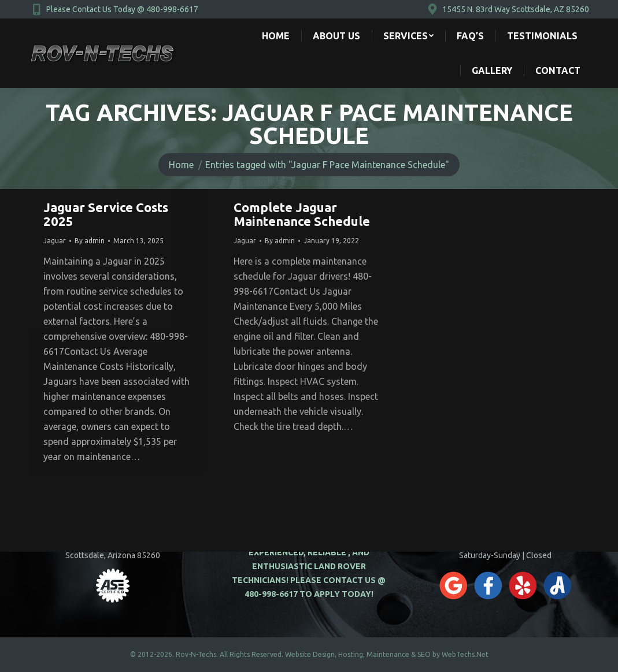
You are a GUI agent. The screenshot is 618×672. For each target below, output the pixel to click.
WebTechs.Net (465, 654)
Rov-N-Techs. (197, 654)
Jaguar (55, 241)
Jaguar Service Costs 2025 (106, 214)
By (90, 241)
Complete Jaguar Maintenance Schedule (302, 214)
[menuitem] (276, 36)
